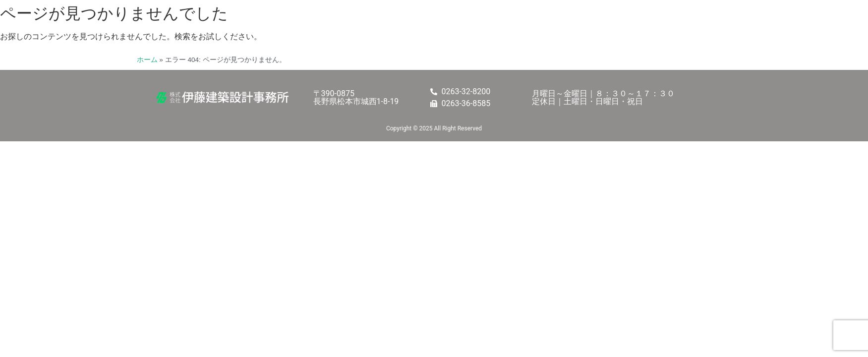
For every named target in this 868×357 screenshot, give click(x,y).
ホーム (147, 60)
